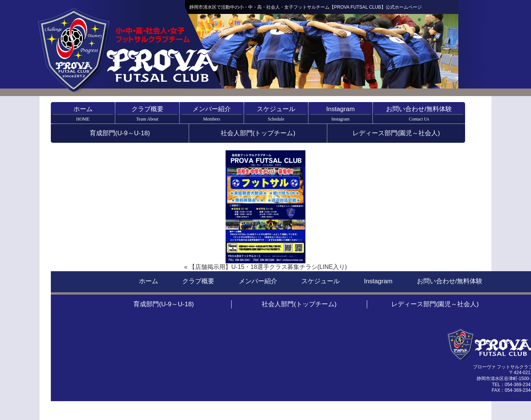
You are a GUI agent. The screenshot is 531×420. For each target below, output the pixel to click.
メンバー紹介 (212, 114)
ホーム (83, 114)
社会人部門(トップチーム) (258, 133)
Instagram (340, 114)
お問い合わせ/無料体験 (419, 114)
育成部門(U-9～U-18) (120, 133)
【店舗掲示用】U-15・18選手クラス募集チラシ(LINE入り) (268, 267)
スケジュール (276, 114)
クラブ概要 (147, 114)
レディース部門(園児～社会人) (396, 133)
